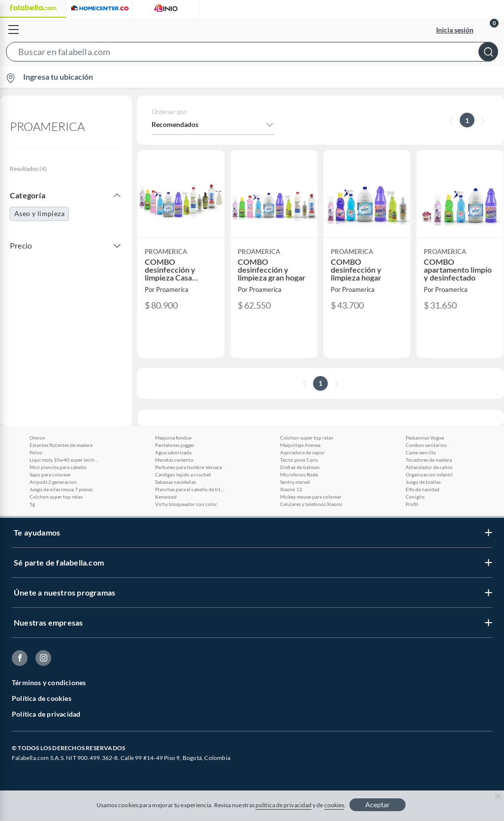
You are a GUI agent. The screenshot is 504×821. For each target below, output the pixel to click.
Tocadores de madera (429, 460)
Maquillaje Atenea (300, 445)
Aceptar (378, 805)
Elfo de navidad (423, 489)
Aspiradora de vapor (302, 452)
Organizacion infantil (429, 474)
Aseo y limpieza (39, 213)
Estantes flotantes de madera (61, 445)
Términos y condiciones (49, 682)
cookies (334, 805)
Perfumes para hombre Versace (189, 467)
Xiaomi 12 (291, 489)
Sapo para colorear (50, 474)
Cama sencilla (421, 452)
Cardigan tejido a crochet (183, 474)
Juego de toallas (423, 482)
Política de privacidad (46, 714)
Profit (412, 504)
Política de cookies (42, 698)
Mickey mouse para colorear (311, 497)
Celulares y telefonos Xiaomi (311, 504)
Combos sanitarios (426, 445)
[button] (252, 54)
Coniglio (415, 497)
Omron (37, 438)
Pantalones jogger (175, 445)
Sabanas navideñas (175, 482)
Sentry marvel (295, 482)
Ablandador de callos (429, 467)
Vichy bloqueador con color (186, 504)
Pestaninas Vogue (425, 438)
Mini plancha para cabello (58, 467)
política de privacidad (283, 805)
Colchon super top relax (56, 497)
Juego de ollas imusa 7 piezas (61, 489)
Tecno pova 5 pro (299, 460)
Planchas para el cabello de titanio (189, 489)
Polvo (36, 452)
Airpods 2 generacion (53, 482)
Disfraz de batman (300, 467)
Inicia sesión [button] (455, 30)
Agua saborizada (173, 452)
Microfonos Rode (299, 474)
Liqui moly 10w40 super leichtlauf (64, 460)
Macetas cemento (174, 460)
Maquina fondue (173, 438)
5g (32, 504)
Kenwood (166, 497)
